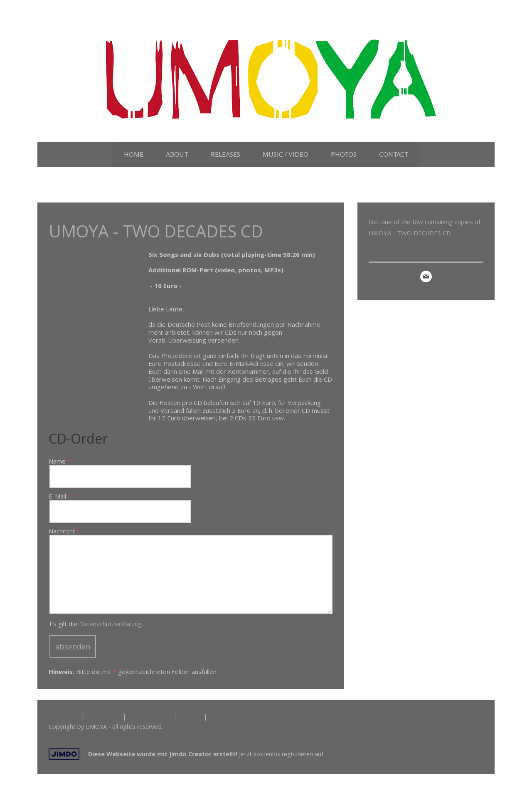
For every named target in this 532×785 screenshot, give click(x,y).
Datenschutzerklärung (110, 624)
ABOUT (177, 154)
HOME (134, 154)
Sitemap (191, 717)
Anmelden (470, 735)
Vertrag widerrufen (242, 717)
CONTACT (394, 154)
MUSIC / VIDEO (286, 154)
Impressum (64, 717)
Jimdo (64, 754)
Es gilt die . (96, 624)
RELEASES (225, 154)
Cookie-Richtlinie (150, 717)
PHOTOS (344, 154)
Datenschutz (103, 717)
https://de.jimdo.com (354, 754)
